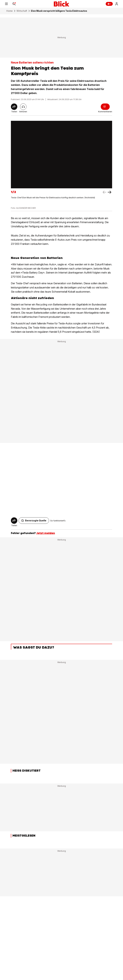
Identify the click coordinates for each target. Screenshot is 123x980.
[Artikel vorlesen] (23, 107)
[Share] (14, 107)
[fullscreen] (61, 155)
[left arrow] (110, 192)
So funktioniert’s (58, 521)
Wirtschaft (22, 11)
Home (10, 11)
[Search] (14, 4)
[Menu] (6, 4)
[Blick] (61, 4)
